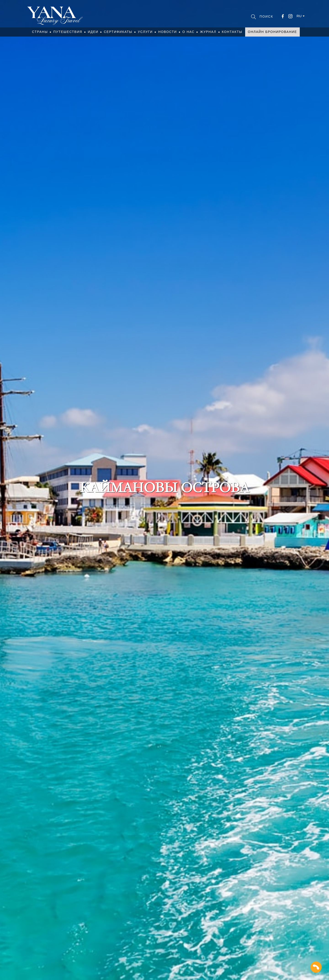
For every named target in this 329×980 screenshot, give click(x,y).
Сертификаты (118, 32)
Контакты (232, 32)
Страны (40, 32)
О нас (188, 32)
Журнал (208, 32)
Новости (167, 32)
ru (299, 16)
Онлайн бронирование (272, 32)
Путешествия (68, 32)
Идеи (93, 32)
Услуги (145, 32)
